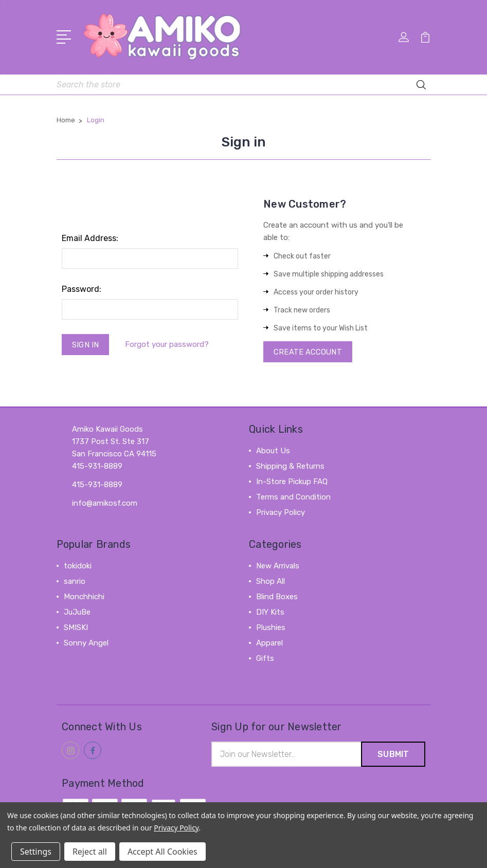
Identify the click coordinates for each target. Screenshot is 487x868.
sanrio (75, 582)
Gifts (265, 659)
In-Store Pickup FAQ (292, 482)
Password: (82, 288)
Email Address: (90, 237)
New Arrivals (278, 566)
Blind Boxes (277, 597)
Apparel (269, 643)
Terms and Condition (293, 497)
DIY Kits (270, 613)
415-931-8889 (97, 485)
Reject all (90, 852)
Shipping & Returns (290, 467)
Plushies (271, 628)
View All (78, 659)
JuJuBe (77, 613)
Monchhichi (84, 597)
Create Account (308, 352)
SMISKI (76, 628)
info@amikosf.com (105, 504)
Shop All (270, 582)
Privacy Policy (281, 513)
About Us (273, 451)
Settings (36, 852)
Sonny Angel (86, 643)
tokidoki (78, 566)
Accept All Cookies (163, 852)
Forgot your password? (168, 344)
